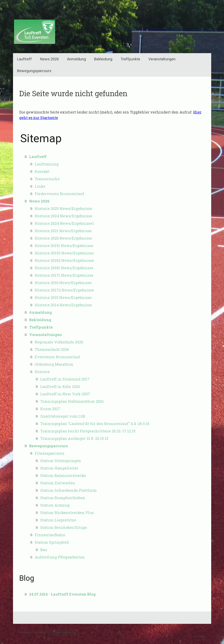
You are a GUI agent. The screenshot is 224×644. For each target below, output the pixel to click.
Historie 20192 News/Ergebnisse (64, 253)
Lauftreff (24, 59)
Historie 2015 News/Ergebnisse (63, 297)
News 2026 (49, 59)
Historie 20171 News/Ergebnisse (64, 275)
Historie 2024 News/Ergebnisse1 (64, 223)
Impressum (25, 632)
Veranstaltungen (162, 59)
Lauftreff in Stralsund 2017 (65, 379)
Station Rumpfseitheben (63, 498)
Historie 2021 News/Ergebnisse (63, 231)
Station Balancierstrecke (63, 475)
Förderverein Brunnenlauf (59, 194)
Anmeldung (76, 59)
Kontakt (42, 171)
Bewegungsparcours (34, 71)
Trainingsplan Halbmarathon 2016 (72, 401)
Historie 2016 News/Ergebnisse (63, 283)
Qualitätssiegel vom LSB (63, 416)
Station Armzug (55, 505)
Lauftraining (47, 164)
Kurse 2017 (50, 409)
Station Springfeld (52, 542)
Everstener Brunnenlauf (57, 357)
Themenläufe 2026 (52, 349)
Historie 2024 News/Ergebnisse (63, 216)
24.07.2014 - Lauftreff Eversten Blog (62, 594)
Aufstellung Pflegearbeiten (60, 557)
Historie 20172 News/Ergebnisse (64, 290)
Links (40, 186)
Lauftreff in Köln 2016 (60, 386)
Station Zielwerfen (58, 483)
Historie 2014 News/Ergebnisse (63, 305)
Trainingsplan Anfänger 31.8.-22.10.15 (74, 438)
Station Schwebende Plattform (68, 490)
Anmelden (199, 636)
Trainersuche (47, 179)
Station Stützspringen (61, 461)
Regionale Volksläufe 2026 (59, 342)
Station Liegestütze (58, 520)
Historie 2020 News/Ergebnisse (63, 238)
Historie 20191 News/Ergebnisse (64, 246)
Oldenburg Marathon (54, 364)
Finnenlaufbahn (50, 535)
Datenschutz (40, 632)
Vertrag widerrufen (63, 632)
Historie (42, 372)
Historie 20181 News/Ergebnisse (64, 268)
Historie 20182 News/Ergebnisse (64, 260)
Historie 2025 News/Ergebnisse (63, 208)
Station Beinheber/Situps (64, 527)
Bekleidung (103, 59)
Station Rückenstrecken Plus (67, 513)
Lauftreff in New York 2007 (65, 394)
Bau (44, 550)
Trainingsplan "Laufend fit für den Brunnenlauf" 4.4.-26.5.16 (95, 424)
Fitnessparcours (50, 453)
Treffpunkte (130, 59)
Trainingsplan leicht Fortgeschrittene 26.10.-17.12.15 (88, 431)
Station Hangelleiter (59, 468)
